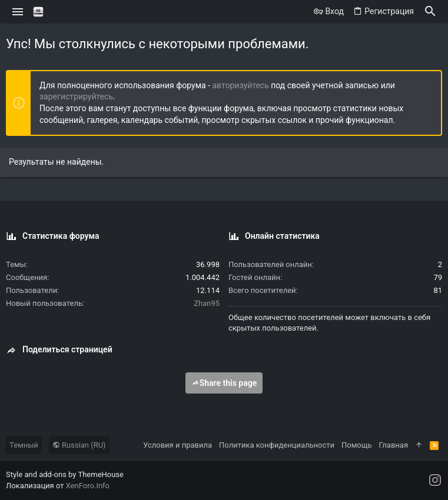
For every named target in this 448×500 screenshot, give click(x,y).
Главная (394, 445)
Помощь (357, 445)
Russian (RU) (79, 445)
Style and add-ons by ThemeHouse (65, 474)
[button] (18, 12)
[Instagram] (435, 480)
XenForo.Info (88, 486)
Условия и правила (177, 445)
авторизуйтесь (241, 85)
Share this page (224, 383)
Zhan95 (207, 303)
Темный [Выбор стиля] (24, 445)
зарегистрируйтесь (76, 96)
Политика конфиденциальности (277, 445)
